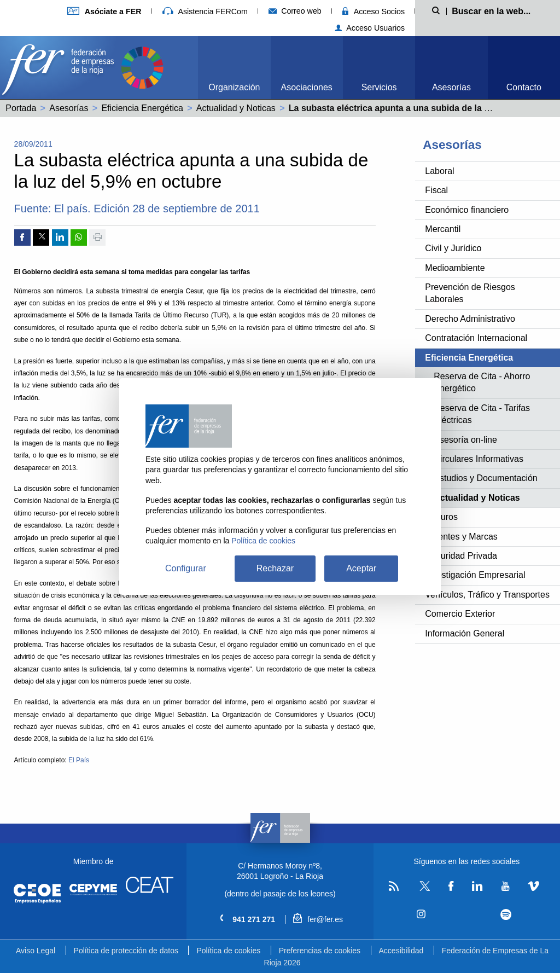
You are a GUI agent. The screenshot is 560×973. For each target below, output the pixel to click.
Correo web (295, 11)
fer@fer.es (318, 919)
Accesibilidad (401, 951)
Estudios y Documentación (485, 478)
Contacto (524, 87)
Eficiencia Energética (142, 108)
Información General (465, 633)
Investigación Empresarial (475, 575)
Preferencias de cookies (320, 951)
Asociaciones (307, 87)
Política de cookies (228, 951)
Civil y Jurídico (453, 248)
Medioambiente (455, 268)
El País (79, 760)
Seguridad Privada (461, 556)
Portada (21, 108)
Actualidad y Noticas (236, 108)
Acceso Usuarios (370, 28)
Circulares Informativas (479, 459)
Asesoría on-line (465, 440)
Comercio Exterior (460, 614)
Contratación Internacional (476, 338)
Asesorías (451, 87)
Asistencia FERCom (205, 11)
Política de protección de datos (126, 951)
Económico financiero (467, 210)
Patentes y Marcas (461, 537)
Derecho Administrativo (470, 319)
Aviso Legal (36, 951)
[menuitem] (234, 68)
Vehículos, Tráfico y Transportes (487, 595)
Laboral (439, 171)
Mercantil (443, 229)
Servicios (379, 87)
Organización (234, 87)
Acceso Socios (374, 11)
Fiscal (436, 190)
